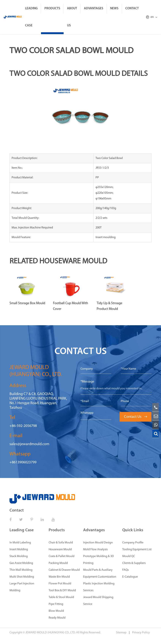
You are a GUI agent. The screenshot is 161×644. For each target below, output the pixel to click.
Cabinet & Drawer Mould (64, 570)
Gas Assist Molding (21, 563)
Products (52, 8)
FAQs (125, 570)
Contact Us (136, 417)
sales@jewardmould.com (29, 444)
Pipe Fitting (56, 604)
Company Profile (133, 543)
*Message (87, 382)
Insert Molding (19, 550)
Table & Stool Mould (61, 597)
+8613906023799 (23, 462)
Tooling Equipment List (137, 550)
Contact (132, 8)
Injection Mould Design (98, 543)
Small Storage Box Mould (27, 303)
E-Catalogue (130, 577)
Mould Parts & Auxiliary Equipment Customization (100, 573)
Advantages (94, 8)
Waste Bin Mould (59, 577)
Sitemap (122, 633)
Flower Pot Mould (60, 584)
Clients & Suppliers (134, 563)
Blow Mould (56, 611)
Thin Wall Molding (21, 570)
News (114, 8)
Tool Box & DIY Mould (62, 590)
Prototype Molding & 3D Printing (99, 560)
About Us (72, 17)
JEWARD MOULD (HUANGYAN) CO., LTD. (51, 633)
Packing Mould (58, 563)
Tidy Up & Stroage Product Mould (109, 306)
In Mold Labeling (20, 543)
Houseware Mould (60, 550)
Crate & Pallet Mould (62, 556)
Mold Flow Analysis (95, 550)
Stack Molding (19, 556)
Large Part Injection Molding (22, 587)
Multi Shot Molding (22, 577)
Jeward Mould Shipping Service (98, 601)
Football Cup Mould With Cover (71, 306)
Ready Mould (57, 618)
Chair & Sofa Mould (61, 543)
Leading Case (31, 17)
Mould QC (129, 556)
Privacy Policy (141, 633)
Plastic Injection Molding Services (99, 587)
